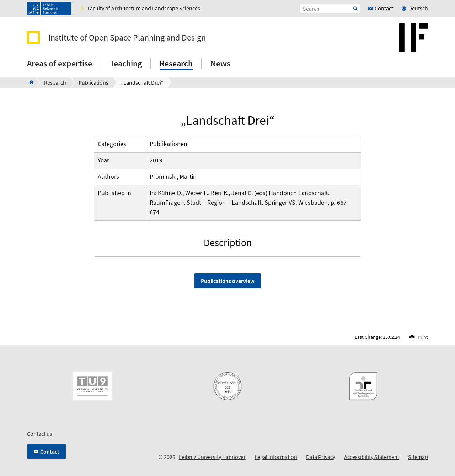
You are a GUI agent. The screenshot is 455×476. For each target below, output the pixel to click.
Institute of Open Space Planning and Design (127, 38)
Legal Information (276, 457)
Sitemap (418, 457)
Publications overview (228, 281)
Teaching (126, 63)
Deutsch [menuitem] (418, 8)
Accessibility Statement (372, 457)
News (220, 63)
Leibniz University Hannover (212, 457)
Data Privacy (321, 457)
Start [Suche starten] (355, 9)
